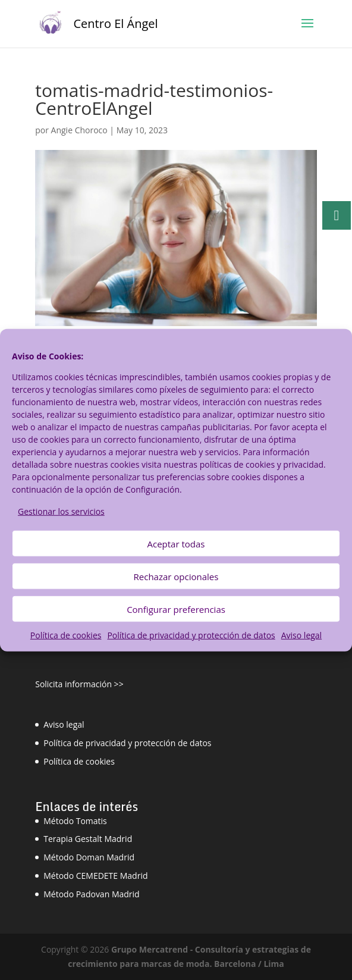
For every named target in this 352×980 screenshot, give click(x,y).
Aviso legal (301, 635)
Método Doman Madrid (89, 857)
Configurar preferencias (176, 609)
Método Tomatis (75, 821)
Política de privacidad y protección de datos (191, 635)
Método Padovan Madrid (91, 894)
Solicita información (73, 684)
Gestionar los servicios (61, 511)
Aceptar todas (176, 544)
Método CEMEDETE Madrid (95, 876)
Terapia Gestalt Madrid (88, 839)
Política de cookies (66, 635)
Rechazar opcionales (176, 577)
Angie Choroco (79, 130)
